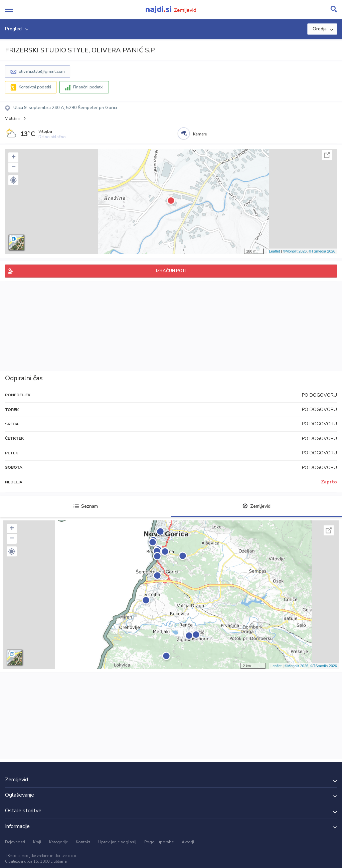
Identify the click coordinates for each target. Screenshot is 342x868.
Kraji (37, 842)
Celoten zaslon (327, 155)
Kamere (200, 134)
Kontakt (83, 842)
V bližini (12, 118)
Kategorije (58, 842)
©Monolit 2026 (295, 251)
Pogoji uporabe (159, 842)
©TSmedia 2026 (322, 251)
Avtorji (188, 842)
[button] (13, 180)
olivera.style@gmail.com (42, 71)
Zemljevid (256, 506)
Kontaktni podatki (35, 87)
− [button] (14, 167)
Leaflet (274, 251)
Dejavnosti (15, 842)
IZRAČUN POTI (171, 271)
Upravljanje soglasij (117, 842)
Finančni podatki (88, 87)
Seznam (86, 506)
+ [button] (14, 157)
